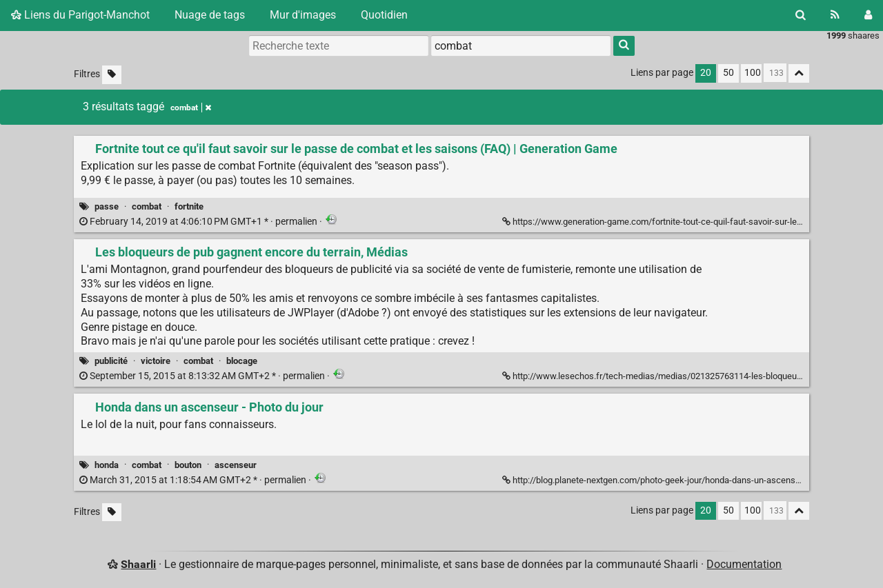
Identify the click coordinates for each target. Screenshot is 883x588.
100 (753, 73)
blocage (242, 361)
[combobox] (521, 45)
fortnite (189, 206)
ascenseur (236, 465)
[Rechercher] (801, 15)
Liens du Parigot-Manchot (80, 15)
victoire (156, 361)
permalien (199, 222)
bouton (188, 465)
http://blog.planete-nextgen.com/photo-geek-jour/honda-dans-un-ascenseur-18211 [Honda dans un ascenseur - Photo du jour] (669, 480)
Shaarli (138, 564)
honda (107, 465)
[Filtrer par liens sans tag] (112, 75)
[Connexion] (868, 15)
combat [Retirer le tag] (191, 108)
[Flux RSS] (835, 15)
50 (728, 73)
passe (107, 206)
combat (147, 206)
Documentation (744, 564)
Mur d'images (303, 15)
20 (706, 73)
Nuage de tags (210, 15)
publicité (111, 361)
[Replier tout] (799, 73)
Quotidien (384, 15)
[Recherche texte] (339, 45)
